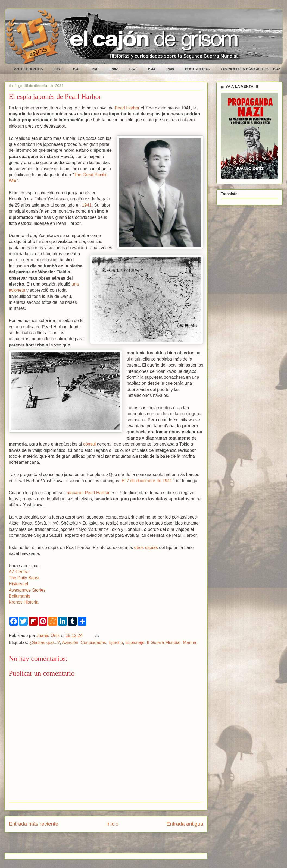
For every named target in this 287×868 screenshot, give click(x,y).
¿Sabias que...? (45, 643)
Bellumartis (19, 596)
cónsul (89, 444)
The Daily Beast (24, 578)
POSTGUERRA (197, 69)
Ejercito (116, 643)
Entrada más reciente (33, 824)
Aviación (70, 643)
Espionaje (135, 643)
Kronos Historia (24, 602)
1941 (95, 69)
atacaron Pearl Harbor (88, 493)
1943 (132, 69)
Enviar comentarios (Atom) (120, 845)
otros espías (146, 547)
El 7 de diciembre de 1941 (147, 481)
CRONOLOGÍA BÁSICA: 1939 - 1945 (251, 69)
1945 (170, 69)
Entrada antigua (185, 824)
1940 (77, 69)
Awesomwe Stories (27, 590)
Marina (190, 643)
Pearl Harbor (127, 108)
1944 (151, 69)
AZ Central (19, 572)
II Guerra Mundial (164, 643)
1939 (58, 69)
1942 (114, 69)
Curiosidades (93, 643)
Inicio (112, 824)
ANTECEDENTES (29, 69)
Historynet (18, 584)
